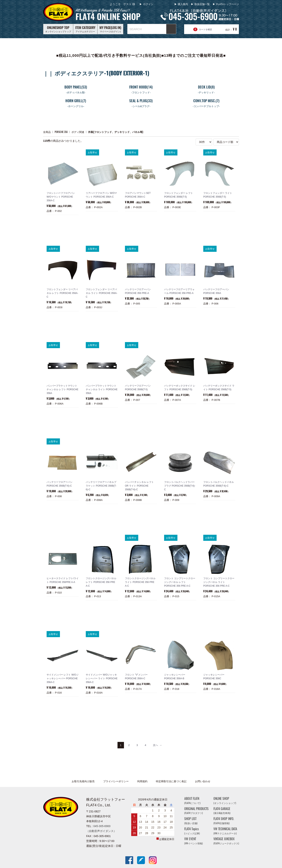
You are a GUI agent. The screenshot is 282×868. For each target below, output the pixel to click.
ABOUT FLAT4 (192, 801)
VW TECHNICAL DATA (225, 831)
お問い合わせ (203, 781)
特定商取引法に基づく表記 (171, 781)
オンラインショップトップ (58, 29)
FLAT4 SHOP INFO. (224, 821)
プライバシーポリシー (116, 781)
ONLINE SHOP (225, 801)
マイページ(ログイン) (110, 29)
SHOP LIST (191, 821)
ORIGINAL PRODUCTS (196, 811)
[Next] (157, 745)
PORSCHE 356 (61, 132)
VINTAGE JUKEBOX (226, 841)
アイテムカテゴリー (85, 29)
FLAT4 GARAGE (222, 811)
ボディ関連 (78, 132)
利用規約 (142, 781)
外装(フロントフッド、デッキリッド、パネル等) (116, 132)
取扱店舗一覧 (202, 4)
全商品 (47, 132)
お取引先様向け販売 (83, 781)
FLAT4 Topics (192, 831)
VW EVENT (193, 841)
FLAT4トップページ (228, 4)
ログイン (148, 4)
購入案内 (183, 4)
